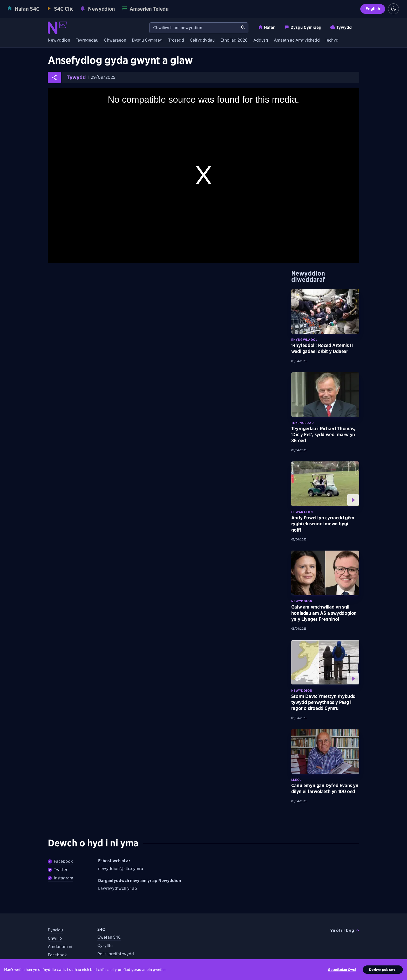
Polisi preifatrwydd (116, 954)
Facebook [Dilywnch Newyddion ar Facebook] (60, 861)
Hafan (267, 27)
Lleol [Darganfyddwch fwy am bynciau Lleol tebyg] (296, 780)
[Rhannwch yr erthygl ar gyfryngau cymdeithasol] (54, 77)
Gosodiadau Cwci (342, 971)
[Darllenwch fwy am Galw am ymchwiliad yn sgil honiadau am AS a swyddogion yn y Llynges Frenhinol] (325, 573)
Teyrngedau (87, 40)
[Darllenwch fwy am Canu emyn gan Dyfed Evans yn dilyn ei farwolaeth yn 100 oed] (325, 752)
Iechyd (332, 40)
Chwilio (55, 938)
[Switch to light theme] (394, 9)
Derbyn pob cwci (383, 971)
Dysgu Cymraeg (303, 27)
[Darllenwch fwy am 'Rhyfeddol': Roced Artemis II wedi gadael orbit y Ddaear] (325, 311)
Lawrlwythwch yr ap (118, 888)
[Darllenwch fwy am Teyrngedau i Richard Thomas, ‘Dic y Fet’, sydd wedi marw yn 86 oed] (325, 395)
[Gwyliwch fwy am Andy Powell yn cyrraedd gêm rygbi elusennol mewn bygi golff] (325, 484)
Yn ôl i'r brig (345, 930)
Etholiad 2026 (234, 40)
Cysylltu (105, 946)
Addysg (261, 40)
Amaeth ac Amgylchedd (297, 40)
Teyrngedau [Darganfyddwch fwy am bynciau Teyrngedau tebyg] (303, 423)
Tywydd (341, 27)
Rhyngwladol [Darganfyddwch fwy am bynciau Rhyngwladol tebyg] (304, 340)
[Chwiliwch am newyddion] (194, 28)
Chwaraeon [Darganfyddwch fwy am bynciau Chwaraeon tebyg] (302, 512)
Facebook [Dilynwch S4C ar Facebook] (57, 955)
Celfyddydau (202, 40)
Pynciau (55, 930)
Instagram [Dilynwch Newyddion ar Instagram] (60, 878)
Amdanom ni (60, 947)
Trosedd (176, 40)
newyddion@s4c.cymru (121, 869)
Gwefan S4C (109, 937)
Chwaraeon (115, 40)
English (373, 9)
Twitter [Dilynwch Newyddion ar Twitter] (58, 870)
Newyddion (59, 40)
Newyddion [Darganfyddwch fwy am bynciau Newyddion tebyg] (302, 601)
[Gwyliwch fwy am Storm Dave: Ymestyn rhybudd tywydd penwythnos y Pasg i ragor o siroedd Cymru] (325, 662)
